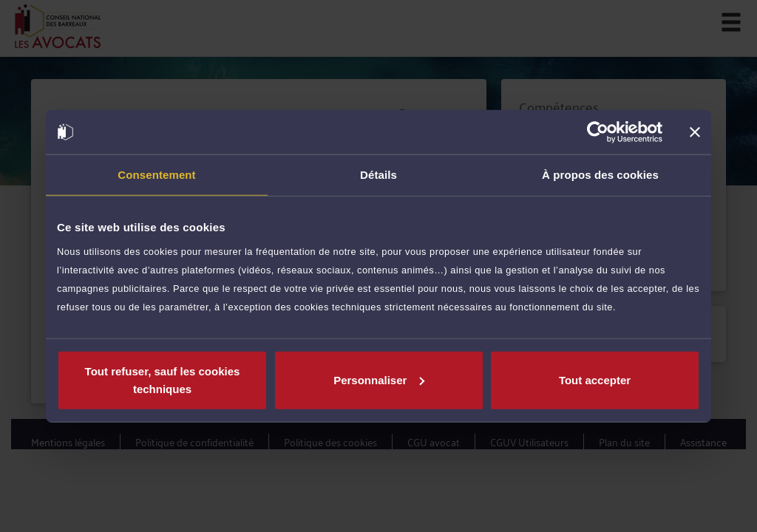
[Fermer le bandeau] (695, 132)
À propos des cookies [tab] (600, 175)
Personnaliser (379, 379)
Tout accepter (595, 379)
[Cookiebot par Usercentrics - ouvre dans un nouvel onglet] (598, 132)
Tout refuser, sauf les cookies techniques (163, 379)
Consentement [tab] (156, 175)
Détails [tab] (378, 175)
